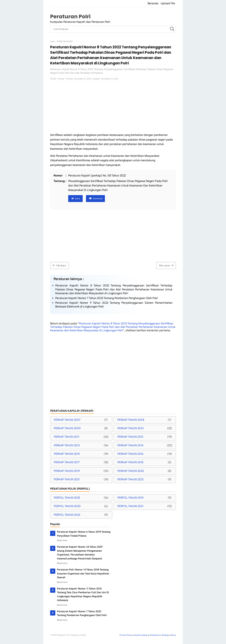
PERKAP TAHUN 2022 (130, 479)
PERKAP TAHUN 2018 (130, 462)
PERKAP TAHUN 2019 (67, 471)
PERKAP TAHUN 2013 (67, 445)
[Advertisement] (113, 107)
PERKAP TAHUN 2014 (130, 445)
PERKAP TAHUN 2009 (67, 428)
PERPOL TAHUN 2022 (67, 515)
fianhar (83, 635)
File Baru (59, 265)
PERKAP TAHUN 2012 (130, 437)
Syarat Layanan (141, 635)
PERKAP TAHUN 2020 (131, 471)
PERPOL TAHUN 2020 (67, 506)
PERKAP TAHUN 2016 (130, 454)
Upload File (168, 3)
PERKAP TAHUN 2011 (66, 437)
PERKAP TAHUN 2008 (131, 420)
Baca (78, 198)
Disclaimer (155, 635)
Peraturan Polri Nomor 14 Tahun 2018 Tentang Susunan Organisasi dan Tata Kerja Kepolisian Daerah (83, 573)
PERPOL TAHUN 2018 (67, 498)
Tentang (165, 635)
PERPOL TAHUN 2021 (130, 506)
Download (98, 198)
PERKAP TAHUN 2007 (67, 420)
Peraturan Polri (70, 16)
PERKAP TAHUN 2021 (67, 479)
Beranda (153, 3)
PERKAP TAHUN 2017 (67, 462)
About (173, 635)
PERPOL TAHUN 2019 (130, 498)
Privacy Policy (126, 635)
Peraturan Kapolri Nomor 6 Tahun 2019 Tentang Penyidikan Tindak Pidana (84, 534)
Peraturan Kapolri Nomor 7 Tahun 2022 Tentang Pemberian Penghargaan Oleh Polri (107, 298)
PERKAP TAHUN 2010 (130, 428)
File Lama (167, 265)
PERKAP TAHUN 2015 (67, 454)
